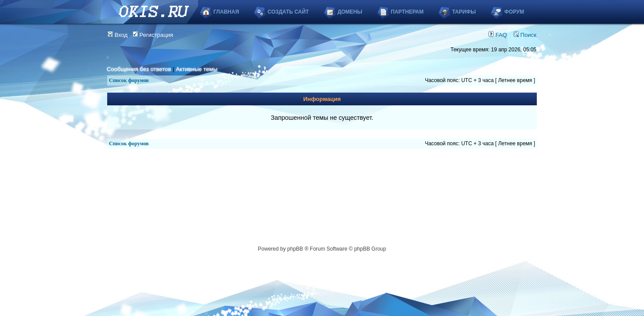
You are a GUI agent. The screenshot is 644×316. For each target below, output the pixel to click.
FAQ (498, 35)
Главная (226, 12)
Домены (350, 12)
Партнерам (407, 12)
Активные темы (197, 69)
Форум (514, 12)
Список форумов (129, 80)
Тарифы (464, 12)
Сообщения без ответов (139, 69)
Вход (118, 35)
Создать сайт (288, 12)
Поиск (525, 35)
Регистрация (153, 35)
